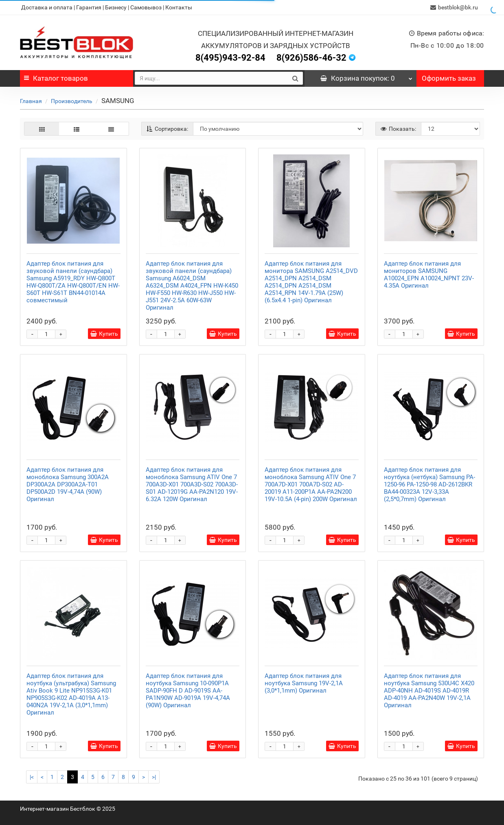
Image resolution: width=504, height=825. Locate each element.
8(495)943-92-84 (230, 58)
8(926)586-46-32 (311, 58)
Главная (31, 101)
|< (32, 777)
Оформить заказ (449, 78)
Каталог (56, 78)
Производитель (72, 101)
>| (154, 777)
